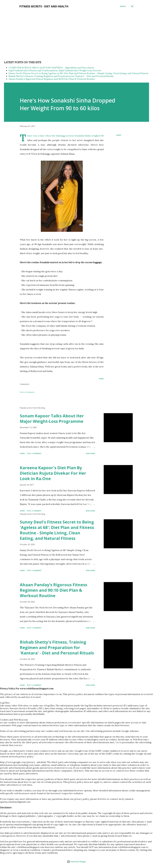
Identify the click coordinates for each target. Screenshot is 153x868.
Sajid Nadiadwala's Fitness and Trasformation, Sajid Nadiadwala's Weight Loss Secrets (55, 70)
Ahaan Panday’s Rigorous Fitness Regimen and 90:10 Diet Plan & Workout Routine (52, 79)
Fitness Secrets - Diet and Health (44, 6)
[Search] (123, 6)
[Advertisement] (45, 18)
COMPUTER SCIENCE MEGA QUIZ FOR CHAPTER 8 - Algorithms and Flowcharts (51, 68)
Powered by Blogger (76, 862)
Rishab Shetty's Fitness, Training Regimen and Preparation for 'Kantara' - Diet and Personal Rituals (61, 76)
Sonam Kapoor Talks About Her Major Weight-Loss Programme (52, 419)
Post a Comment (27, 392)
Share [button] (119, 135)
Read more (90, 453)
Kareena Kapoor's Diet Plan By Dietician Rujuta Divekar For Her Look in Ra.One (53, 473)
